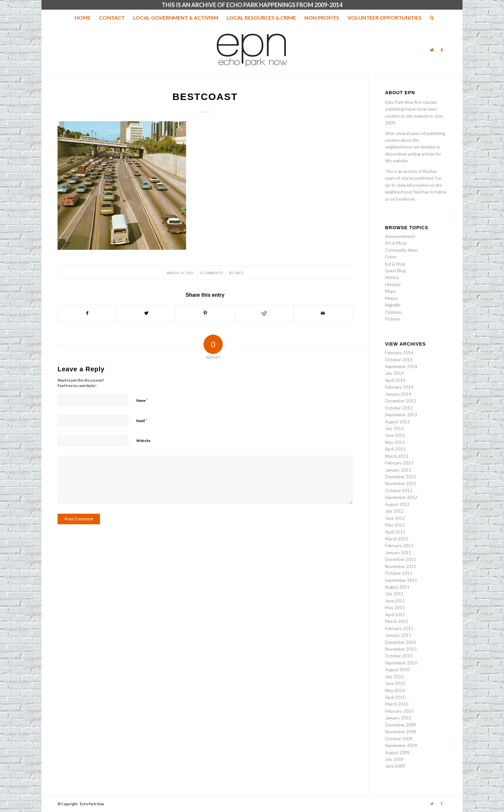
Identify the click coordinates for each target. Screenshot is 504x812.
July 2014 (394, 373)
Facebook (405, 199)
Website (143, 441)
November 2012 (401, 483)
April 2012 (395, 532)
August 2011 (397, 587)
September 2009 (401, 745)
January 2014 (398, 394)
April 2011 (395, 615)
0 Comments (211, 273)
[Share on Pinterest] (205, 313)
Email (142, 420)
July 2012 (394, 511)
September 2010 (401, 663)
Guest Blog (395, 271)
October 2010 (399, 656)
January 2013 (398, 470)
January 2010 (398, 718)
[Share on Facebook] (87, 313)
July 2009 (394, 759)
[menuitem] (83, 18)
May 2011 (395, 608)
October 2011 (399, 573)
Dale (239, 273)
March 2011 (397, 621)
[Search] (430, 18)
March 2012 (397, 539)
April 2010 (395, 697)
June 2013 (395, 435)
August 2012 (397, 504)
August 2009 (397, 753)
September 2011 (401, 580)
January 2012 (398, 553)
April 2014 (395, 380)
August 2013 (397, 422)
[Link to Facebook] (442, 50)
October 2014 (399, 360)
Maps (390, 291)
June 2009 (395, 766)
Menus (391, 298)
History (392, 277)
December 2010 (401, 642)
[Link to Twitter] (432, 50)
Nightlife (393, 305)
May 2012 (395, 525)
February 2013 (399, 463)
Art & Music (396, 243)
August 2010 (397, 670)
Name (142, 400)
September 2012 (401, 497)
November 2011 (401, 566)
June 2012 (395, 518)
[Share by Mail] (323, 313)
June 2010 (395, 683)
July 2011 (394, 594)
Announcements (400, 236)
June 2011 (395, 601)
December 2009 (401, 725)
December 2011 (401, 559)
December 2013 (401, 401)
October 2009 (399, 739)
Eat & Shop (395, 264)
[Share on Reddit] (264, 313)
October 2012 (399, 491)
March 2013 (397, 456)
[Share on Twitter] (146, 313)
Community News (402, 250)
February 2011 (399, 628)
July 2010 (394, 677)
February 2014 (399, 387)
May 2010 (395, 690)
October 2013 (399, 408)
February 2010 (399, 711)
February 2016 (399, 353)
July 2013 (394, 429)
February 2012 (399, 546)
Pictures (393, 319)
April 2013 (395, 449)
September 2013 (401, 415)
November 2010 (401, 649)
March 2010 (397, 704)
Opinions (394, 312)
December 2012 (401, 477)
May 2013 (395, 442)
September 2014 (401, 366)
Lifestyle (393, 284)
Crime (391, 257)
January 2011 (398, 635)
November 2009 (401, 732)
